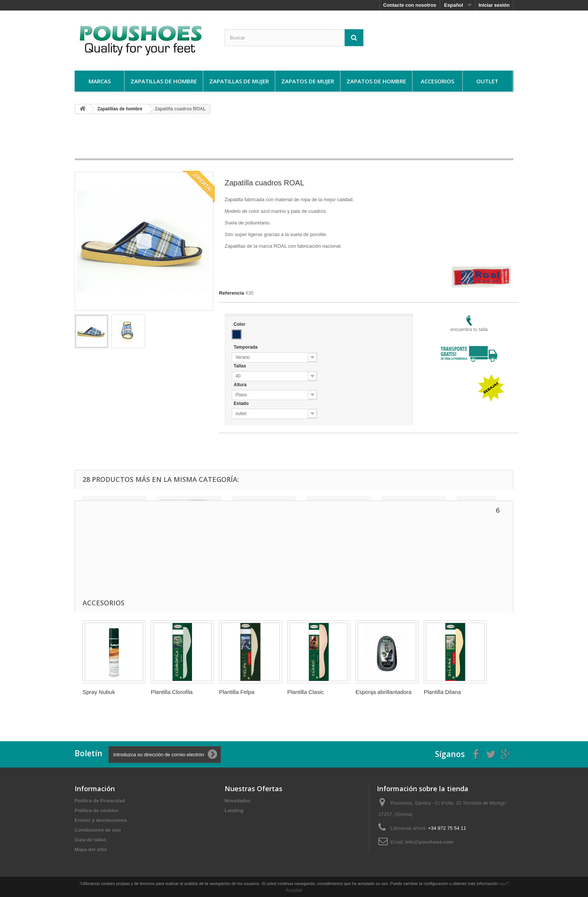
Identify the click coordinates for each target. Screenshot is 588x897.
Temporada (246, 347)
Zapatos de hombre (376, 81)
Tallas (240, 366)
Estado (242, 403)
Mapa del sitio (91, 850)
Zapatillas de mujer (239, 81)
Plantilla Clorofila (172, 692)
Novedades (238, 801)
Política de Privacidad (100, 801)
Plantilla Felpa (237, 692)
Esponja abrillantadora (383, 692)
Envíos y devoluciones (101, 820)
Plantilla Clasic (306, 692)
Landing (234, 810)
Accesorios (437, 81)
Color (240, 324)
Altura (241, 385)
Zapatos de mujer (308, 81)
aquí (503, 883)
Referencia (231, 293)
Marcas (100, 81)
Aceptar (294, 890)
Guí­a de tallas (91, 840)
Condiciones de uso (98, 830)
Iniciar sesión (494, 5)
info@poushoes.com (429, 842)
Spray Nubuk (99, 692)
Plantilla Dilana (442, 692)
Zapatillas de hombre (164, 81)
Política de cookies (97, 810)
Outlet (487, 81)
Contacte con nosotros (410, 5)
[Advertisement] (294, 139)
